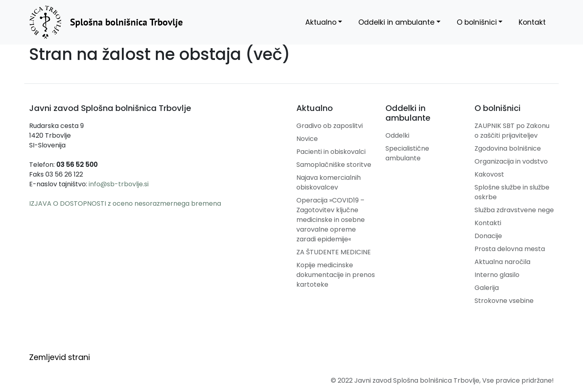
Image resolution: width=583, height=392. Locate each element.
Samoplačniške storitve (334, 165)
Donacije (488, 236)
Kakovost (489, 174)
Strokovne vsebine (504, 301)
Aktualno (321, 22)
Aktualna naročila (502, 262)
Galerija (487, 288)
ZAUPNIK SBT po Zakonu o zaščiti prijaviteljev (512, 131)
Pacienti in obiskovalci (331, 152)
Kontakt (532, 22)
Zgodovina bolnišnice (508, 148)
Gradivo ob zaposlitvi (330, 126)
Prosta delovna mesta (510, 249)
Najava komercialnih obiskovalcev (329, 182)
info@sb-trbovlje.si (119, 184)
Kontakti (488, 223)
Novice (307, 139)
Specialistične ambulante (407, 153)
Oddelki (397, 135)
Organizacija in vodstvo (511, 161)
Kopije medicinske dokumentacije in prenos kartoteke (336, 275)
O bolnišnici (477, 22)
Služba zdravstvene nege (514, 210)
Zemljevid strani (60, 357)
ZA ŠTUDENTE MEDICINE (334, 252)
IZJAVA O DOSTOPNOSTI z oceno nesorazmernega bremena (125, 203)
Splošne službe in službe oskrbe (512, 192)
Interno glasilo (497, 275)
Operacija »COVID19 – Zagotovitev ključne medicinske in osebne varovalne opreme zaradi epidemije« (331, 220)
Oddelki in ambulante (396, 22)
